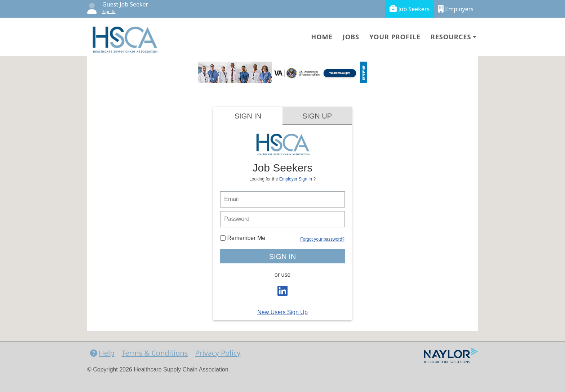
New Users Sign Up (282, 312)
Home (322, 37)
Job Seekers (410, 9)
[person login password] (282, 219)
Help (102, 353)
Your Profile (395, 37)
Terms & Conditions (155, 353)
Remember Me (243, 238)
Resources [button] (451, 37)
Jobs (351, 37)
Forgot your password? (322, 239)
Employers (456, 9)
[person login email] (282, 199)
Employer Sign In (296, 179)
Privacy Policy (218, 353)
